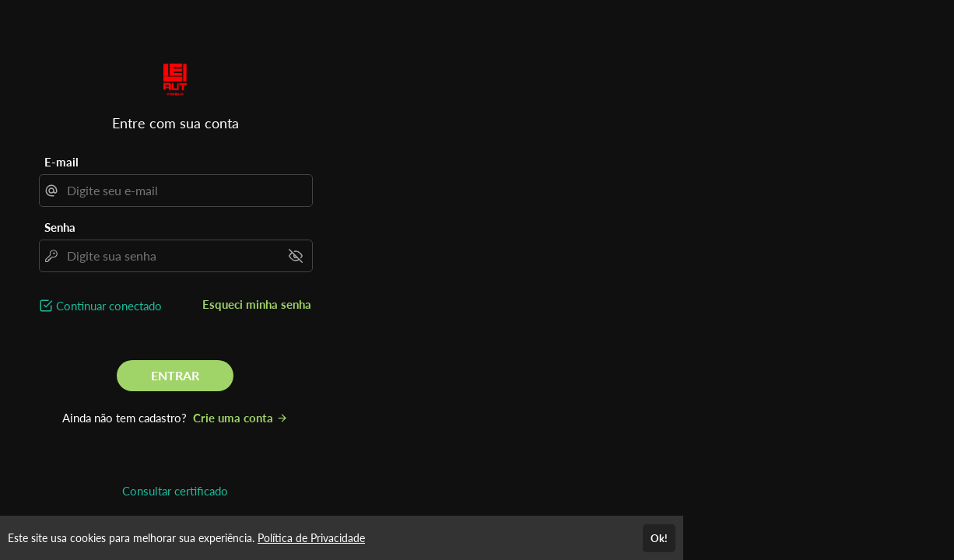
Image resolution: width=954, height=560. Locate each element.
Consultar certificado (175, 491)
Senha (60, 227)
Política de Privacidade (311, 538)
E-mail (61, 162)
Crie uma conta (240, 418)
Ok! (659, 538)
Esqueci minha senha (257, 304)
